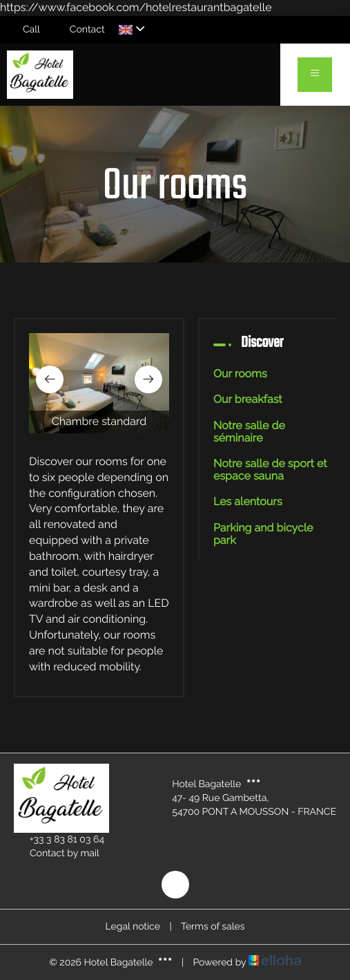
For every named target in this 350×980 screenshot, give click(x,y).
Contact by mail (57, 854)
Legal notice (133, 927)
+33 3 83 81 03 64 (59, 840)
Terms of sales (213, 927)
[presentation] (50, 379)
